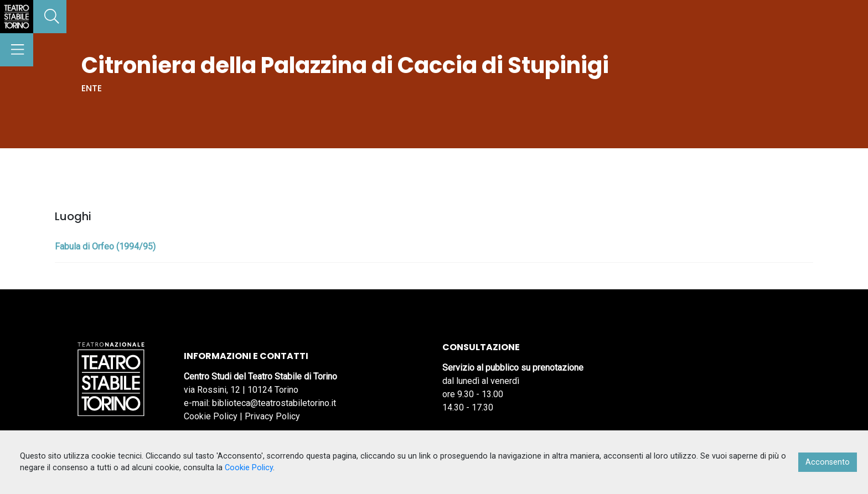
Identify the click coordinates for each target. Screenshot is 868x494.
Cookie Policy (211, 416)
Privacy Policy (272, 416)
